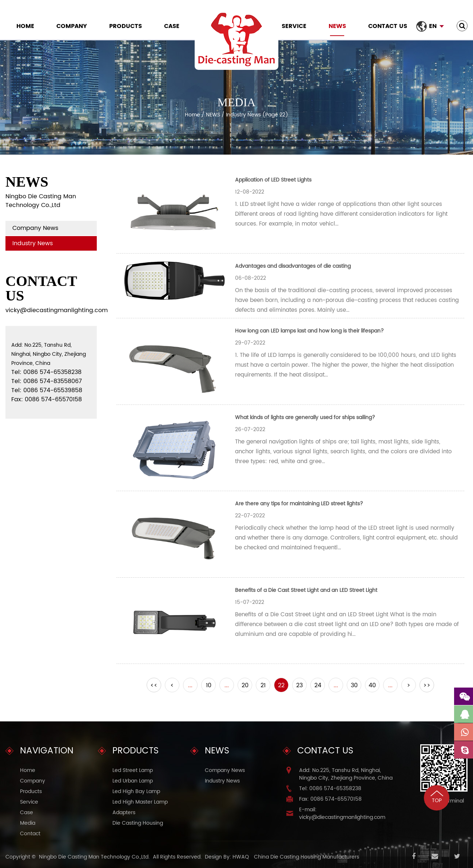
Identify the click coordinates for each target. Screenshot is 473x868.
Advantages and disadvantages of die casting (293, 266)
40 (372, 685)
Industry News (33, 243)
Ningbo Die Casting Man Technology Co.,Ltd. (94, 857)
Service (294, 26)
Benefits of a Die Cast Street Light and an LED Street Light (306, 590)
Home (25, 26)
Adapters (124, 813)
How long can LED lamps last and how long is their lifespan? (309, 331)
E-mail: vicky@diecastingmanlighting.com (342, 813)
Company (72, 26)
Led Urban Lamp (133, 781)
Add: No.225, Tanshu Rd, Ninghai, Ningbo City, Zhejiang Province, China (346, 774)
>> (427, 685)
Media (28, 823)
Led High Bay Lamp (136, 791)
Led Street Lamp (133, 770)
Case (172, 26)
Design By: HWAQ (227, 857)
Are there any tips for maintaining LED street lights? (299, 504)
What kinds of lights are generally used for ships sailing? (305, 417)
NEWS (337, 26)
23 (299, 685)
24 (318, 685)
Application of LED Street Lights (273, 180)
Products (126, 26)
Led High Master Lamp (140, 802)
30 (354, 685)
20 (245, 685)
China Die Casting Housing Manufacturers (307, 857)
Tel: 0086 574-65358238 (330, 789)
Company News (35, 228)
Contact (30, 834)
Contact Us (388, 26)
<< (154, 685)
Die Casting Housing (138, 823)
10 (209, 685)
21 (263, 685)
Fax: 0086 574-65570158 (330, 799)
